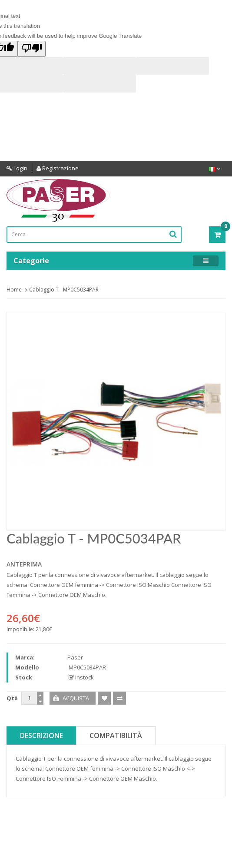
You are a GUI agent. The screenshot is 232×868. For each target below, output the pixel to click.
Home (14, 290)
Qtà (12, 698)
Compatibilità (116, 735)
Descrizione (41, 735)
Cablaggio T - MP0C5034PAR (64, 290)
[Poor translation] (32, 49)
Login (17, 168)
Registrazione (58, 168)
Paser (75, 657)
